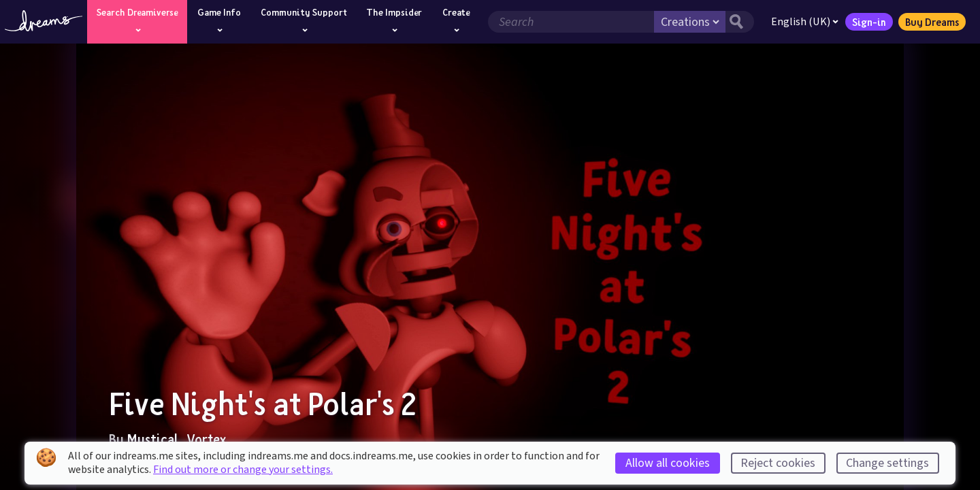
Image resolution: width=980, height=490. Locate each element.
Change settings (887, 463)
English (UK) (805, 22)
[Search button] (740, 22)
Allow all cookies (668, 463)
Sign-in (869, 22)
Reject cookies (778, 463)
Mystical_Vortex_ (181, 439)
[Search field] (571, 22)
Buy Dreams (932, 22)
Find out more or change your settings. (243, 470)
